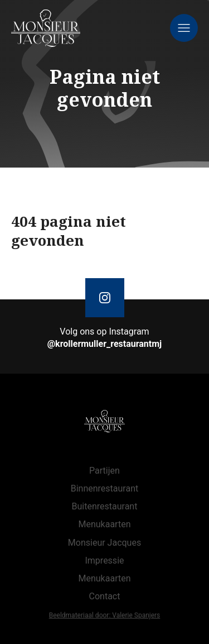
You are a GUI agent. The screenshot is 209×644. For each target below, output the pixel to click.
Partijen (104, 471)
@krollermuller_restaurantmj (105, 344)
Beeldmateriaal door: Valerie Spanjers (105, 616)
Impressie (104, 560)
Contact (105, 596)
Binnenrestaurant (105, 488)
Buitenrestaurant (105, 506)
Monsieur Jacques (104, 543)
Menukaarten (104, 524)
